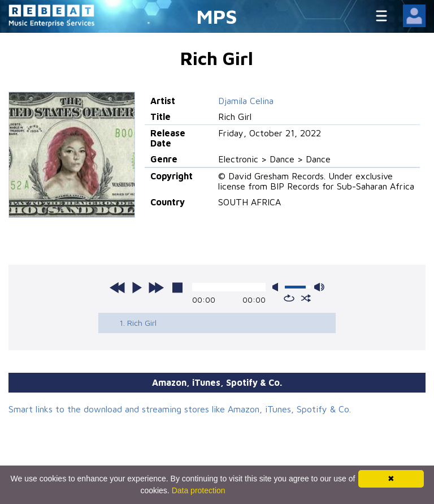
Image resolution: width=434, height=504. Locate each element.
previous (118, 287)
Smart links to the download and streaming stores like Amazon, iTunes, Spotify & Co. (180, 409)
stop (177, 287)
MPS (217, 16)
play (137, 287)
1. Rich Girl (138, 323)
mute (277, 287)
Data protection (199, 490)
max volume (319, 287)
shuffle (306, 298)
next (156, 287)
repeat (289, 298)
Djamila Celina (246, 101)
